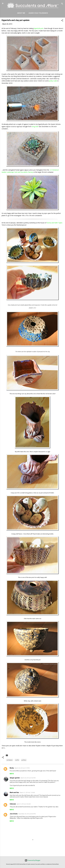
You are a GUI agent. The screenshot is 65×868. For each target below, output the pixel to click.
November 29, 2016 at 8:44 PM (27, 814)
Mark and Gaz (14, 792)
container (10, 760)
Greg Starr (35, 127)
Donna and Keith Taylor (54, 223)
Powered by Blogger (33, 860)
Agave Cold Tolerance (38, 13)
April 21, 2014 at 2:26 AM (24, 804)
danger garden (15, 778)
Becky (12, 768)
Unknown (13, 804)
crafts (17, 760)
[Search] (62, 4)
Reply (12, 774)
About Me (21, 13)
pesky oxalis (53, 81)
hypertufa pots (39, 28)
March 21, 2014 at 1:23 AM (27, 793)
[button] (62, 21)
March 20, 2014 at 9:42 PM (28, 778)
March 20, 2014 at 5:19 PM (22, 768)
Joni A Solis (14, 814)
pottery (24, 760)
